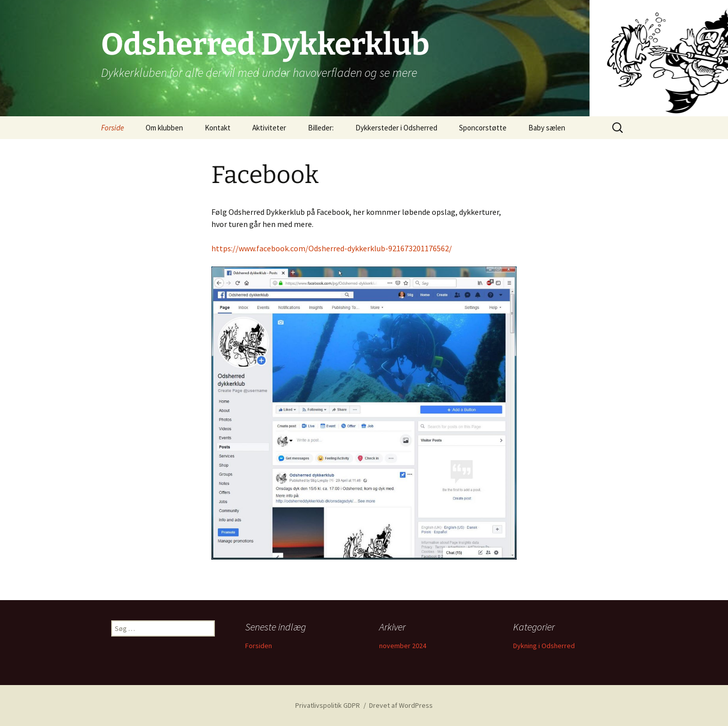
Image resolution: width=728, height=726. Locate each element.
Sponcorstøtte (483, 128)
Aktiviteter (269, 128)
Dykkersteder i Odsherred (396, 128)
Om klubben (164, 128)
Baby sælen (547, 128)
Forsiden (259, 646)
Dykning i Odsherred (544, 646)
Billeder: (321, 128)
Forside (112, 128)
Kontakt (218, 128)
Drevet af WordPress (401, 705)
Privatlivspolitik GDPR (328, 705)
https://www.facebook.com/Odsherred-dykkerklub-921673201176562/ (332, 248)
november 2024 (403, 646)
